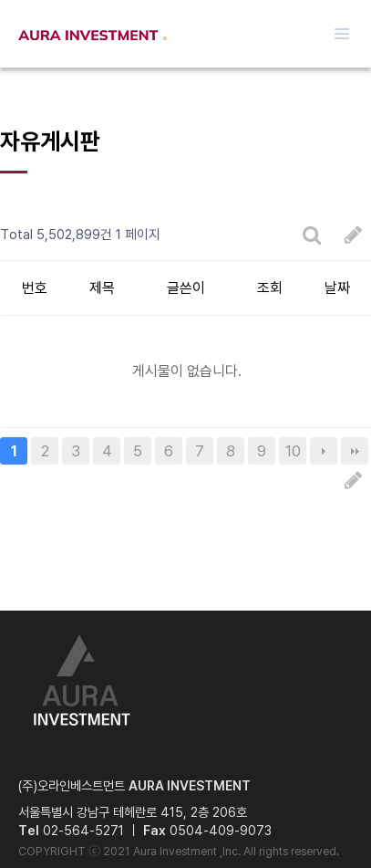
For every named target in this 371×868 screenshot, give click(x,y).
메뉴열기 (342, 34)
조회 (270, 288)
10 (293, 451)
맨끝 (355, 451)
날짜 (337, 288)
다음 (324, 451)
